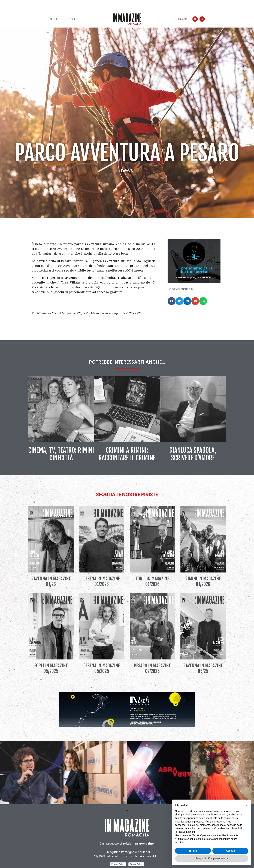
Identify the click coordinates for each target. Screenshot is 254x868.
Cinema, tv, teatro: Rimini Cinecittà (61, 454)
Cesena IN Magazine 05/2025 (102, 668)
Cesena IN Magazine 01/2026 (102, 581)
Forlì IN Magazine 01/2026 (152, 581)
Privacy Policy (118, 864)
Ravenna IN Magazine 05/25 (203, 668)
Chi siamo (181, 19)
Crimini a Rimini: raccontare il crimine (127, 454)
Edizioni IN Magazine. (138, 844)
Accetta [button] (230, 851)
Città (55, 19)
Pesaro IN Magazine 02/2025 (152, 668)
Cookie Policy (136, 864)
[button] (172, 301)
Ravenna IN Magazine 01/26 (51, 581)
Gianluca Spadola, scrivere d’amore (193, 454)
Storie (74, 19)
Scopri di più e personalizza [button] (212, 858)
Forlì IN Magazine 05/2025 (51, 668)
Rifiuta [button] (193, 851)
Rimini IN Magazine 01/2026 (203, 581)
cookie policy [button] (231, 818)
